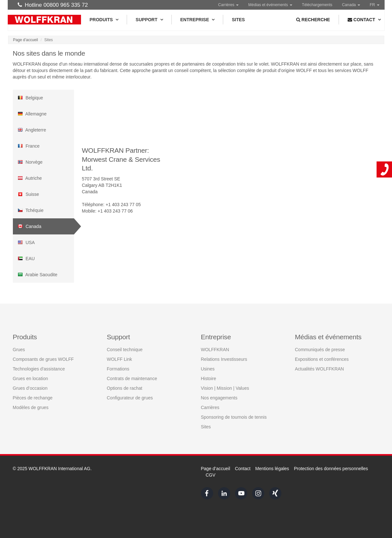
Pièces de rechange (33, 397)
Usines (208, 369)
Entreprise (197, 20)
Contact (243, 469)
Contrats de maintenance (132, 378)
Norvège (30, 162)
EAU (26, 259)
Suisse (28, 194)
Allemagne (32, 114)
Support (149, 20)
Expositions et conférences (322, 359)
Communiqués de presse (320, 349)
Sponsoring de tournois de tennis (234, 417)
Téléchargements (317, 5)
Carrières (228, 5)
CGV (211, 475)
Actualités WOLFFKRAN (319, 369)
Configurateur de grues (130, 397)
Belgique (30, 98)
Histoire (209, 378)
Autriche (30, 178)
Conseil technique (125, 349)
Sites (238, 20)
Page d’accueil (26, 40)
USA (26, 242)
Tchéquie (31, 210)
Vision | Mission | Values (225, 388)
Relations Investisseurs (224, 359)
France (29, 146)
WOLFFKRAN (215, 349)
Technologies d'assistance (39, 369)
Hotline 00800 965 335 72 (53, 5)
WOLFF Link (119, 359)
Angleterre (32, 130)
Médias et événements (270, 5)
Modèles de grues (31, 407)
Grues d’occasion (30, 388)
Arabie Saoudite (38, 275)
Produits (104, 20)
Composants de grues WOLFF (43, 359)
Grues (19, 349)
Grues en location (31, 378)
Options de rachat (125, 388)
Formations (118, 369)
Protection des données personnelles (331, 469)
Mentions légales (272, 469)
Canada (30, 226)
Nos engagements (219, 397)
